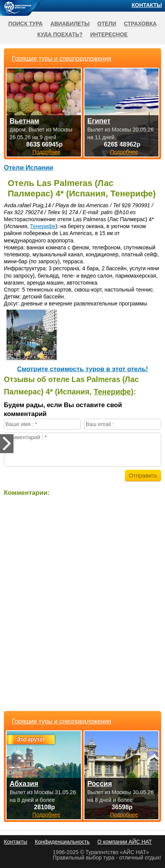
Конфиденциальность (62, 842)
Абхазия (24, 784)
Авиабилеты (70, 24)
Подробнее (46, 815)
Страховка (140, 24)
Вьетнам (24, 121)
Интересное (109, 34)
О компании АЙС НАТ (125, 842)
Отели (107, 24)
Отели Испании (29, 168)
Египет (99, 121)
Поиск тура (26, 24)
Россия (100, 784)
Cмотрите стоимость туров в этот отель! (82, 369)
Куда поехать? (60, 34)
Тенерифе (43, 226)
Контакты (147, 5)
